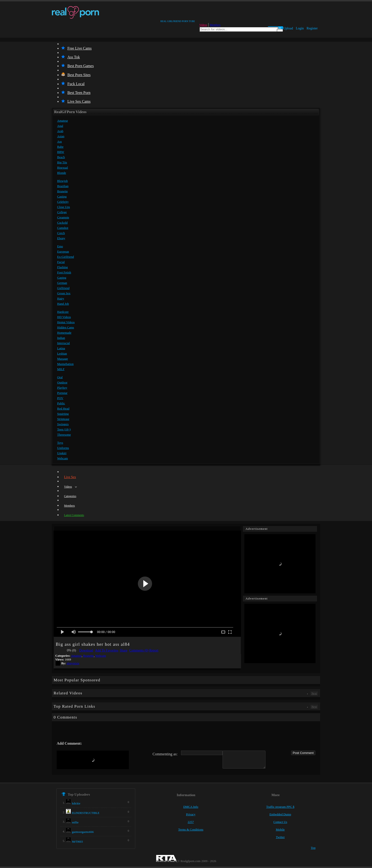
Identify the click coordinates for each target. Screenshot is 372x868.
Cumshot (63, 228)
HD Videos (64, 317)
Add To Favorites (107, 650)
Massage (63, 359)
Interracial (63, 343)
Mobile (280, 829)
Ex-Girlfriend (66, 257)
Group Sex (64, 293)
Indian (61, 338)
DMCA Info (191, 807)
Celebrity (63, 202)
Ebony (61, 238)
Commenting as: (165, 754)
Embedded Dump (280, 814)
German (62, 283)
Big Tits (62, 162)
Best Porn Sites (76, 75)
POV (60, 398)
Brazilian (63, 186)
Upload (288, 28)
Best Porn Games (77, 66)
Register (312, 28)
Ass (60, 141)
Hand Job (63, 304)
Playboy (62, 388)
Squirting (63, 414)
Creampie (63, 217)
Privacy (191, 814)
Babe (60, 147)
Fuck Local (73, 84)
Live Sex (70, 477)
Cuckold (62, 223)
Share (124, 650)
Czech (61, 233)
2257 (191, 822)
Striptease (63, 419)
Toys (60, 443)
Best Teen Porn (76, 93)
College (62, 212)
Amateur (63, 121)
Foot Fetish (64, 272)
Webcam (63, 458)
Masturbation (65, 364)
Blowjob (63, 181)
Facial (61, 262)
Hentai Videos (66, 322)
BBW (61, 152)
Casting (62, 196)
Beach (61, 157)
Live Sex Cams (76, 101)
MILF (61, 369)
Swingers (63, 424)
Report (154, 650)
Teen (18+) (64, 429)
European (63, 252)
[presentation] (93, 760)
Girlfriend (63, 288)
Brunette (63, 191)
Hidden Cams (66, 327)
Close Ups (64, 207)
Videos (203, 25)
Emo (60, 246)
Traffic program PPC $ (280, 807)
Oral (60, 377)
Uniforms (63, 448)
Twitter (280, 837)
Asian (61, 136)
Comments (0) (139, 650)
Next (314, 693)
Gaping (62, 278)
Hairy (61, 298)
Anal (60, 126)
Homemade (64, 333)
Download (86, 650)
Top (313, 848)
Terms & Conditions (191, 829)
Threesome (64, 435)
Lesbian (62, 353)
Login (300, 28)
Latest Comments (74, 515)
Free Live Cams (76, 48)
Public (61, 403)
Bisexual (63, 168)
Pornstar (62, 393)
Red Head (63, 409)
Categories (70, 496)
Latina (61, 348)
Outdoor (62, 382)
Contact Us (280, 822)
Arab (60, 131)
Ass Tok (70, 57)
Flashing (63, 267)
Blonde (62, 173)
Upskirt (62, 453)
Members (215, 25)
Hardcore (63, 312)
